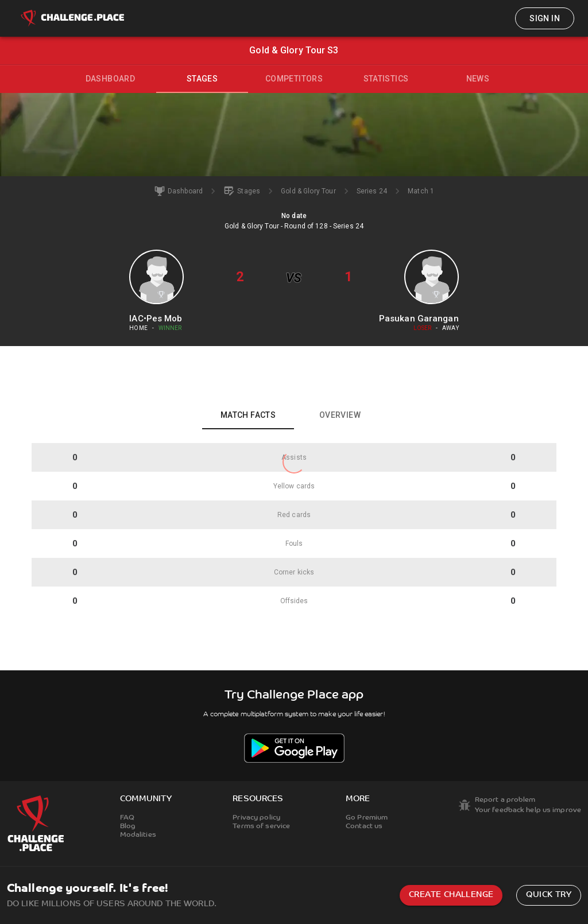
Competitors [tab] (294, 79)
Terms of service (261, 826)
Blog (128, 826)
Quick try (549, 895)
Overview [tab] (340, 415)
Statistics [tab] (386, 79)
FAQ (127, 818)
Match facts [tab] (248, 415)
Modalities (138, 835)
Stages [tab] (202, 79)
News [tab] (478, 79)
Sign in (545, 18)
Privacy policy (256, 818)
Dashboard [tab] (111, 79)
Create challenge (451, 895)
